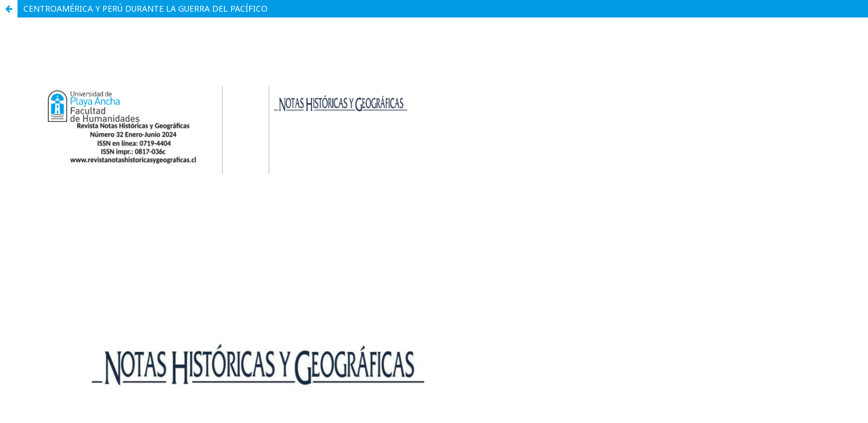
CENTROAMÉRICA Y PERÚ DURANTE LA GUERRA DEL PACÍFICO (145, 8)
